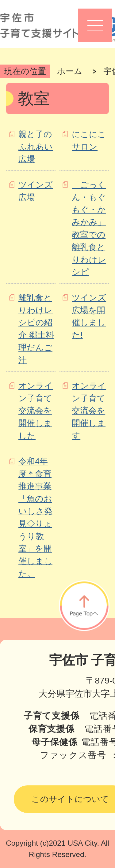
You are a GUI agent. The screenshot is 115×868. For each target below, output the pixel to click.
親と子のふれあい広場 (36, 147)
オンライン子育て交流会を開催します (89, 411)
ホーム (70, 71)
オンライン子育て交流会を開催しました (36, 411)
